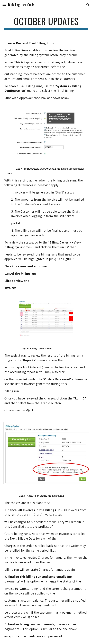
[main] (46, 23)
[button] (4, 5)
